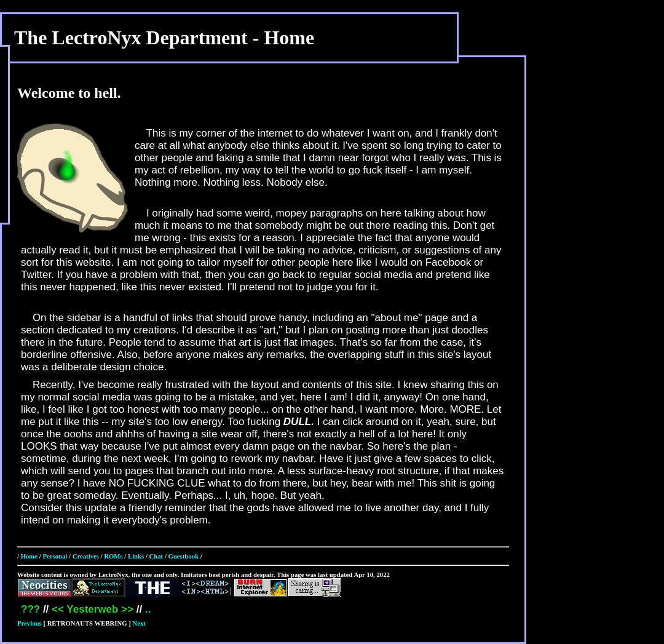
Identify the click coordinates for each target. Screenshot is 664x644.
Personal (55, 556)
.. (148, 609)
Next (139, 623)
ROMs (113, 556)
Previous (30, 623)
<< (58, 609)
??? (30, 609)
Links (136, 556)
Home (29, 556)
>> (127, 609)
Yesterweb (92, 609)
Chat (156, 556)
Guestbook (184, 556)
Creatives (86, 556)
